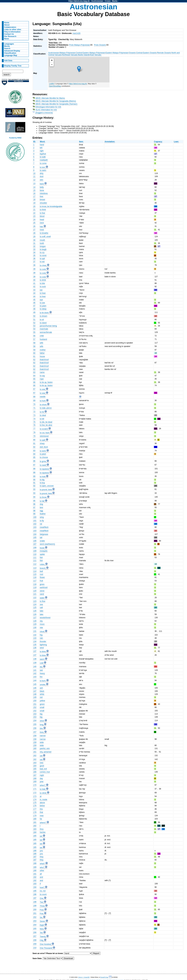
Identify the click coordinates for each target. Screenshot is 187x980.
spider (42, 554)
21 (34, 210)
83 (34, 451)
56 (34, 336)
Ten (41, 933)
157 (35, 732)
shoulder (43, 203)
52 (34, 323)
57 (34, 339)
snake (42, 541)
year (42, 782)
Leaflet (52, 84)
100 (35, 517)
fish (41, 558)
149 (35, 697)
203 (35, 921)
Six (41, 917)
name (42, 372)
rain (41, 638)
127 (35, 618)
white (42, 694)
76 (34, 425)
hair (41, 227)
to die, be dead (46, 422)
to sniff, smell (45, 237)
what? (42, 864)
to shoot (43, 405)
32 (34, 246)
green (42, 704)
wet (41, 670)
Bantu (115, 1)
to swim (43, 170)
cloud (42, 632)
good (42, 766)
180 (35, 819)
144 (35, 680)
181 (35, 822)
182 (35, 826)
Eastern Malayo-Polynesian (117, 53)
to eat (42, 262)
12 (34, 180)
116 (35, 577)
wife (42, 343)
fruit (41, 581)
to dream (43, 316)
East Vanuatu (96, 55)
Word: (42, 142)
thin (41, 728)
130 (35, 628)
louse (42, 548)
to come (43, 163)
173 (35, 796)
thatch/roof (44, 360)
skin (42, 180)
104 (35, 534)
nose (42, 230)
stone (42, 591)
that (41, 812)
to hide (43, 789)
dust (42, 176)
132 (35, 635)
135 (35, 645)
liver (42, 196)
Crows (108, 1)
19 (34, 203)
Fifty (42, 940)
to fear (42, 213)
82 (34, 447)
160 (35, 748)
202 (35, 917)
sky (41, 621)
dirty (42, 173)
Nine (42, 929)
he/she (43, 832)
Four (42, 910)
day (41, 778)
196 (35, 894)
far (41, 819)
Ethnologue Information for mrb (48, 107)
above (42, 803)
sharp (42, 443)
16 (34, 193)
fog (41, 635)
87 (34, 465)
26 (34, 226)
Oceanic (132, 53)
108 (35, 548)
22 (34, 213)
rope (42, 379)
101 (35, 521)
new (42, 763)
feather (43, 514)
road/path (44, 160)
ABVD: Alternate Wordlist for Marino (50, 98)
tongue (43, 246)
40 (34, 280)
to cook (43, 269)
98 (34, 511)
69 (34, 400)
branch (43, 568)
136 (35, 648)
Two (42, 902)
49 (34, 312)
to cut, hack (45, 433)
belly (42, 187)
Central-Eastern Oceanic (146, 53)
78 (34, 432)
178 (35, 812)
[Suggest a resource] (44, 113)
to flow (42, 601)
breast (42, 200)
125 (35, 608)
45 (34, 300)
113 (35, 568)
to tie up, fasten (46, 382)
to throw (43, 497)
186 (35, 851)
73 (34, 415)
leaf (41, 571)
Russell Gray (104, 977)
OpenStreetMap (55, 86)
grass (42, 584)
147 (35, 691)
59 (34, 350)
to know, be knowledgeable (51, 206)
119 (35, 587)
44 (34, 293)
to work (43, 451)
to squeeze (44, 469)
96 (34, 504)
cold (42, 663)
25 (34, 223)
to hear (43, 293)
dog (41, 504)
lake (42, 611)
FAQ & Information (12, 32)
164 (35, 766)
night (42, 775)
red (41, 697)
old (41, 756)
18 (34, 200)
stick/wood (44, 436)
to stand (43, 323)
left (41, 148)
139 (35, 663)
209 (35, 944)
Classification (10, 53)
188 (35, 863)
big (41, 714)
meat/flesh (44, 527)
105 (35, 537)
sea (41, 604)
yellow (42, 701)
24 (34, 220)
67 (34, 389)
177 (35, 809)
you (41, 851)
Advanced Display (12, 51)
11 (34, 176)
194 (35, 887)
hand (42, 145)
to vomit (43, 256)
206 (35, 932)
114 (35, 571)
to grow (43, 461)
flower (42, 577)
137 (35, 651)
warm (42, 659)
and (41, 877)
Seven (42, 921)
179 (35, 816)
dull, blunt (44, 447)
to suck (43, 287)
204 (35, 925)
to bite (42, 283)
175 (35, 803)
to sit (42, 320)
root (41, 574)
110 (35, 554)
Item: (81, 142)
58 (34, 343)
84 (34, 454)
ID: (34, 142)
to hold (43, 477)
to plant (43, 454)
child (42, 336)
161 (35, 752)
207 (35, 936)
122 (35, 598)
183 (35, 829)
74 (34, 419)
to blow (43, 652)
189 (35, 867)
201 (35, 913)
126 (35, 611)
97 (34, 508)
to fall (42, 501)
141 (35, 670)
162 (35, 756)
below (42, 806)
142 (35, 673)
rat (41, 524)
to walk (43, 157)
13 (34, 183)
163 (35, 763)
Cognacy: (158, 142)
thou (42, 829)
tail (41, 537)
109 (35, 551)
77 (34, 429)
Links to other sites (13, 30)
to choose (44, 457)
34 (34, 252)
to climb (43, 793)
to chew (43, 265)
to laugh (43, 249)
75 (34, 422)
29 (34, 237)
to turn (42, 167)
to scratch (44, 429)
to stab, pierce (46, 408)
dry (41, 667)
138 (35, 659)
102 (35, 524)
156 (35, 728)
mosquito (44, 551)
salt (41, 608)
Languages (9, 44)
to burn (43, 681)
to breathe (44, 233)
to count (43, 894)
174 (35, 800)
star (41, 628)
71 (34, 408)
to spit (42, 259)
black (42, 691)
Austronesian (97, 1)
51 (34, 320)
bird (41, 508)
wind (42, 648)
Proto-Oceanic (100, 45)
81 (34, 443)
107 (35, 544)
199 (35, 906)
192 (35, 877)
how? (42, 887)
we (41, 836)
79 (34, 436)
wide (42, 742)
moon (42, 624)
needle (43, 397)
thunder (43, 641)
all (41, 874)
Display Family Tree (13, 66)
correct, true (45, 772)
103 (35, 527)
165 (35, 769)
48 (34, 309)
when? (43, 785)
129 (35, 624)
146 (35, 688)
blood (42, 216)
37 (34, 262)
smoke (43, 685)
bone (42, 190)
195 (35, 891)
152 (35, 707)
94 (34, 497)
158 (35, 736)
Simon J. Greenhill (84, 977)
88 (34, 469)
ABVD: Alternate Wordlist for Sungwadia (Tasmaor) (56, 104)
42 (34, 287)
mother (43, 350)
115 (35, 574)
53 (34, 326)
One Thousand (46, 948)
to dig (42, 480)
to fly (42, 521)
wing (42, 517)
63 (34, 372)
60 (34, 353)
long (42, 725)
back (42, 184)
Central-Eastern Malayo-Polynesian (90, 53)
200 (35, 910)
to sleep (43, 309)
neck (42, 223)
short (42, 721)
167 (35, 775)
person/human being (48, 326)
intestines (44, 193)
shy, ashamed (46, 752)
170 (35, 785)
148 (35, 694)
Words (7, 46)
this (41, 809)
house (42, 356)
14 (34, 187)
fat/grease (44, 534)
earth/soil (44, 587)
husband (43, 339)
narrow (43, 736)
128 (35, 621)
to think (43, 210)
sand (42, 594)
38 (34, 265)
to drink (43, 280)
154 (35, 721)
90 (34, 480)
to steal (43, 415)
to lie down (44, 313)
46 (34, 303)
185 (35, 836)
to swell (43, 465)
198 (35, 902)
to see (42, 303)
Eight (42, 925)
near (42, 816)
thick (42, 732)
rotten (42, 564)
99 (34, 514)
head (42, 220)
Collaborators (10, 27)
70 (34, 404)
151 (35, 704)
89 (34, 476)
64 (34, 376)
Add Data (8, 61)
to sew (42, 389)
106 (35, 541)
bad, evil (43, 769)
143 (35, 677)
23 (34, 216)
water (42, 598)
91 (34, 483)
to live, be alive (46, 425)
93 (34, 489)
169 (35, 782)
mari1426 (76, 33)
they (42, 857)
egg (41, 511)
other (42, 871)
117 (35, 581)
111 (35, 558)
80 (34, 440)
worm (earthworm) (47, 544)
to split (42, 440)
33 (34, 249)
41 (34, 283)
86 (34, 461)
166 (35, 772)
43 (34, 290)
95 (34, 501)
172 (35, 793)
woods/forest (45, 618)
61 (34, 356)
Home (7, 23)
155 (35, 724)
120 (35, 591)
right (42, 151)
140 (35, 667)
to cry (42, 252)
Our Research (10, 36)
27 (34, 230)
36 (34, 259)
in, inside (43, 800)
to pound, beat (46, 490)
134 (35, 641)
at (41, 796)
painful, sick (45, 748)
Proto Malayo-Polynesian (80, 45)
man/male (44, 329)
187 (35, 857)
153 (35, 714)
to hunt (43, 401)
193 (35, 884)
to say (42, 376)
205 (35, 929)
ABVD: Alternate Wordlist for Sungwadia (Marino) (56, 101)
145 (35, 684)
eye (41, 300)
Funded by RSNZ (15, 138)
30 (34, 240)
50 (34, 316)
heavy (42, 673)
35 (34, 256)
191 (35, 874)
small (42, 707)
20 (34, 206)
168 (35, 778)
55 (34, 332)
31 (34, 243)
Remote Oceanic (164, 53)
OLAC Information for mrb (46, 110)
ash (41, 688)
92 (34, 486)
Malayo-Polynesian (67, 53)
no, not (43, 891)
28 (34, 233)
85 (34, 457)
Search (7, 48)
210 (35, 948)
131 (35, 631)
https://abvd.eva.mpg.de (79, 1)
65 (34, 379)
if (40, 884)
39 (34, 269)
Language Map (11, 55)
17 (34, 196)
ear (41, 290)
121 (35, 594)
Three (42, 906)
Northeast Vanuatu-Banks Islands (76, 55)
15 (34, 190)
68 (34, 397)
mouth (42, 240)
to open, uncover (47, 486)
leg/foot (43, 154)
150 (35, 701)
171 (35, 789)
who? (42, 867)
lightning (43, 645)
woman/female (46, 332)
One (42, 898)
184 (35, 832)
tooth (42, 243)
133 (35, 638)
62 (34, 360)
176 (35, 806)
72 (34, 412)
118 (35, 584)
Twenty (43, 937)
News (7, 39)
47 (34, 306)
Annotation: (110, 142)
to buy (42, 483)
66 (34, 382)
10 (34, 173)
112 (35, 564)
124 (35, 604)
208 (35, 940)
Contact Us (9, 34)
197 (35, 898)
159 (35, 742)
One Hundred (45, 944)
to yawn (43, 306)
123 (35, 601)
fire (41, 677)
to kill (42, 419)
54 (34, 329)
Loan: (176, 142)
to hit (42, 412)
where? (43, 823)
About (7, 25)
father (42, 353)
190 (35, 871)
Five (42, 914)
